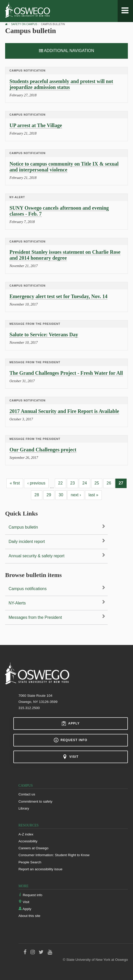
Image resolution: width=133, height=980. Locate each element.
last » (93, 495)
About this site (29, 916)
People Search (30, 862)
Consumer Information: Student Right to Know (54, 855)
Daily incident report (27, 542)
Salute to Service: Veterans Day (44, 335)
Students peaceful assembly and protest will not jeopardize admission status (61, 84)
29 (49, 495)
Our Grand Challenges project (43, 450)
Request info (70, 740)
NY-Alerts (17, 603)
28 (37, 495)
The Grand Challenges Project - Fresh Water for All (66, 373)
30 (61, 495)
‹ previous (36, 483)
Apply (71, 723)
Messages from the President (35, 617)
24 (85, 483)
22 (60, 483)
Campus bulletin (23, 527)
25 (97, 483)
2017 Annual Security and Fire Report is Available (64, 411)
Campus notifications (28, 589)
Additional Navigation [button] (67, 51)
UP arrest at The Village (36, 125)
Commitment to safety (35, 801)
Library (24, 808)
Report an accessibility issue (40, 869)
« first (15, 483)
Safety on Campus (24, 24)
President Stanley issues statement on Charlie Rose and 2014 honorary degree (65, 255)
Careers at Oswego (33, 848)
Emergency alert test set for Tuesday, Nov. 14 (58, 296)
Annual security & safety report (37, 556)
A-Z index (26, 834)
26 (109, 483)
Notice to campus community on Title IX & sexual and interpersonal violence (64, 167)
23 (73, 483)
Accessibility (28, 841)
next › (76, 495)
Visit (70, 757)
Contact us (27, 794)
